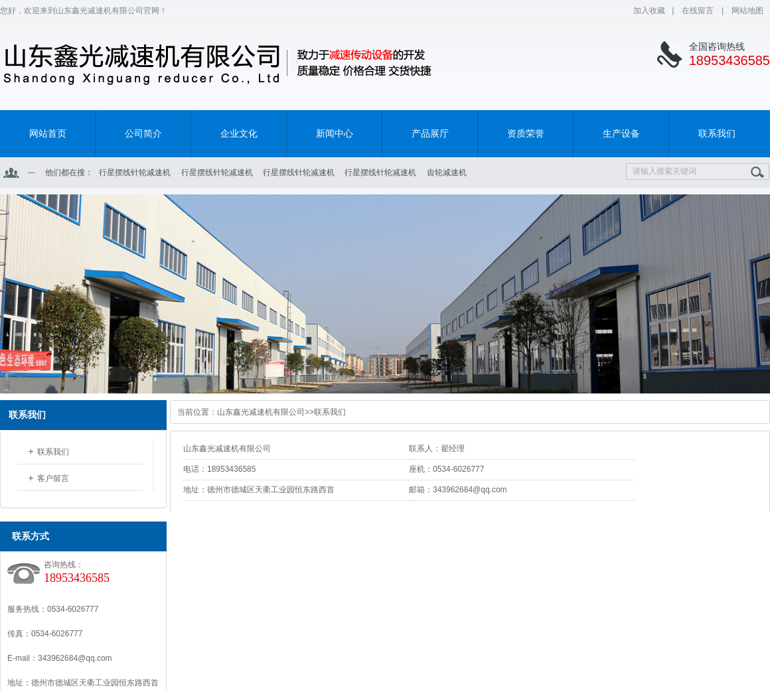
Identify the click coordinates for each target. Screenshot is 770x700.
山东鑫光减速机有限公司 (261, 412)
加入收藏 (649, 11)
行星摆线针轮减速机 (135, 173)
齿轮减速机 (447, 173)
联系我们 (53, 452)
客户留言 (53, 478)
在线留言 (698, 11)
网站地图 (747, 11)
